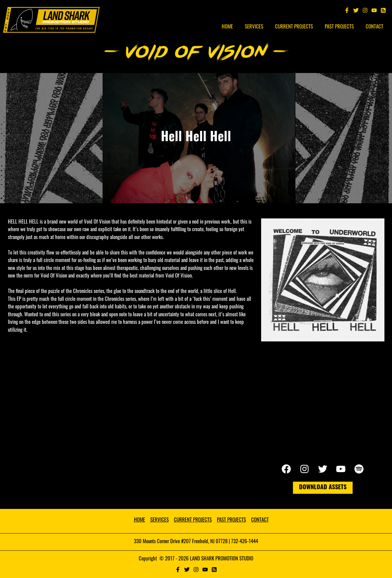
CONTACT (260, 520)
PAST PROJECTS (231, 520)
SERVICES (159, 520)
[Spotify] (383, 10)
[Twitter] (356, 10)
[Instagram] (365, 10)
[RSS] (214, 570)
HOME (140, 520)
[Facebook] (347, 10)
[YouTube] (374, 10)
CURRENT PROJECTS (193, 520)
